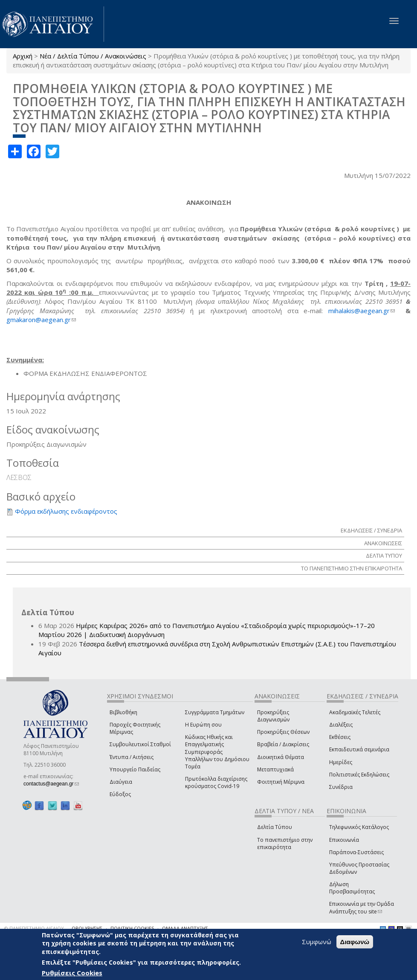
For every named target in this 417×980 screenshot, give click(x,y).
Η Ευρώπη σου (203, 725)
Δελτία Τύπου (275, 827)
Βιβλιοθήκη (123, 712)
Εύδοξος (120, 794)
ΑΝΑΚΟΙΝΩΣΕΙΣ (383, 543)
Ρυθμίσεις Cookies (72, 973)
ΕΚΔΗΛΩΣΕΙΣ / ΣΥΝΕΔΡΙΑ (371, 530)
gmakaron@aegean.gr (41, 320)
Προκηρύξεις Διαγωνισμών (273, 716)
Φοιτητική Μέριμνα (281, 782)
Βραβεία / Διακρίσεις (283, 744)
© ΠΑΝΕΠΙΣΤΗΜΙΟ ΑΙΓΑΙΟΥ (34, 928)
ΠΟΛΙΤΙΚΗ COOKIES (132, 928)
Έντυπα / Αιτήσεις (132, 757)
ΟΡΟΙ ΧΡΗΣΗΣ (87, 928)
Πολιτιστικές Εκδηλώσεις (359, 775)
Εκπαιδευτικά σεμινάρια (359, 749)
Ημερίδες (341, 762)
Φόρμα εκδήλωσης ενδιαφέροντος (66, 511)
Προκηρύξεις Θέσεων (283, 732)
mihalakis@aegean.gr (362, 311)
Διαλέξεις (341, 725)
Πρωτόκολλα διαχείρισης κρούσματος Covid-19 (216, 782)
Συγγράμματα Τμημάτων (215, 712)
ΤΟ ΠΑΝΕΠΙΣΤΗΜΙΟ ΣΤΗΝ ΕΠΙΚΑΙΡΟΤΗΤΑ (352, 568)
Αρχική (23, 56)
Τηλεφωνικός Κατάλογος (359, 827)
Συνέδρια (341, 787)
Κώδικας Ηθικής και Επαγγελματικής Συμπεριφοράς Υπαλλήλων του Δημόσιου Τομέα (217, 752)
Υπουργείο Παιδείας (135, 769)
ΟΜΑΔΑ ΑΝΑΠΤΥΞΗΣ (185, 928)
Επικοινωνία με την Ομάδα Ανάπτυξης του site (362, 907)
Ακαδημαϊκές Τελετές (355, 712)
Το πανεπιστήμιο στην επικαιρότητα (285, 843)
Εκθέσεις (340, 737)
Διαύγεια (121, 782)
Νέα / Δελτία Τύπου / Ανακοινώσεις (93, 56)
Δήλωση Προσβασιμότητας (352, 888)
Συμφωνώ (317, 942)
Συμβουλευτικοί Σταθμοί (140, 744)
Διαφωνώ (355, 942)
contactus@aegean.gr (51, 784)
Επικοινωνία (344, 840)
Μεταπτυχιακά (275, 769)
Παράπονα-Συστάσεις (356, 852)
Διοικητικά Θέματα (281, 757)
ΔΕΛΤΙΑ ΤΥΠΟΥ (384, 555)
